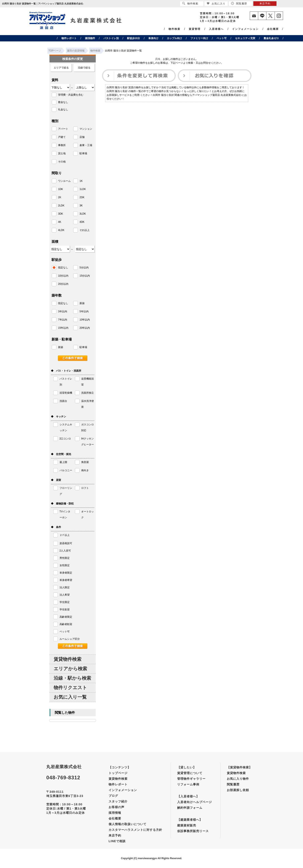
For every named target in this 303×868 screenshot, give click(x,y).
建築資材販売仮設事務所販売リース (193, 828)
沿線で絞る (84, 68)
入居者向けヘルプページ (195, 802)
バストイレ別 (111, 38)
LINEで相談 (117, 841)
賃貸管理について (190, 773)
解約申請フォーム (190, 808)
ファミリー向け (199, 38)
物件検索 (174, 29)
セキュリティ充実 (245, 38)
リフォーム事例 (188, 784)
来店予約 (115, 835)
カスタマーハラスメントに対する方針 (135, 830)
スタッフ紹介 (118, 801)
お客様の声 (116, 807)
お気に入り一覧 (70, 697)
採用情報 (115, 813)
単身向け (153, 38)
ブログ (113, 796)
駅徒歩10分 (134, 38)
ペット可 (222, 38)
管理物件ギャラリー (191, 779)
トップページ (118, 773)
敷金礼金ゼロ (271, 38)
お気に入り (216, 3)
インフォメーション (245, 29)
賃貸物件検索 (68, 659)
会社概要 (273, 29)
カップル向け (174, 38)
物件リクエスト (70, 688)
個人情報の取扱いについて (128, 824)
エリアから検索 (70, 669)
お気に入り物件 (238, 779)
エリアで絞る (61, 68)
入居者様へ (216, 29)
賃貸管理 (195, 29)
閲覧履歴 (233, 784)
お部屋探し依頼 (238, 790)
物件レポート (69, 38)
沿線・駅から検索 (72, 678)
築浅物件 (90, 38)
